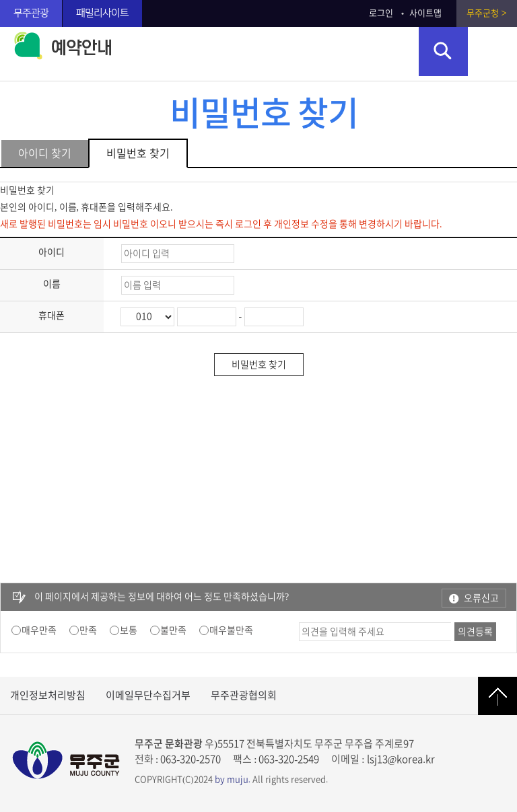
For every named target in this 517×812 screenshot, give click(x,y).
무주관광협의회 (244, 695)
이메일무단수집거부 (148, 695)
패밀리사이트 (102, 13)
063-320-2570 (191, 759)
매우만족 (39, 630)
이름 (52, 284)
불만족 (173, 630)
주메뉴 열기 (492, 51)
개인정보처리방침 (48, 695)
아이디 (51, 252)
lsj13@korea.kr (401, 759)
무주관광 (31, 13)
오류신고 (481, 598)
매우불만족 (231, 630)
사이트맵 (425, 13)
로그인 (381, 13)
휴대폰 (51, 316)
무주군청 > (486, 13)
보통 (129, 630)
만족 (88, 630)
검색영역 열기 (443, 51)
